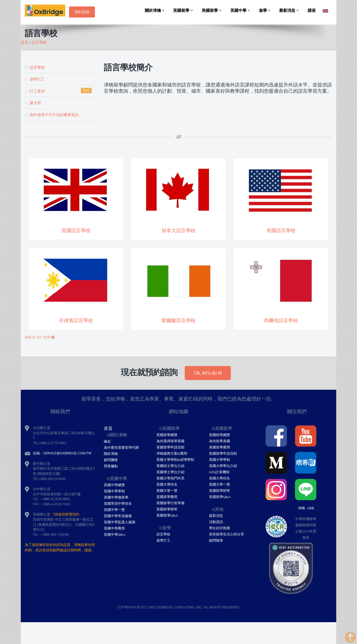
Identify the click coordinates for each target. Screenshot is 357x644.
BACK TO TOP (40, 337)
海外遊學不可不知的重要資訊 (52, 115)
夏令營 (33, 103)
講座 (312, 11)
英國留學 (184, 11)
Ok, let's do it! (208, 373)
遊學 (266, 11)
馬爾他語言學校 (281, 321)
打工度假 (58, 91)
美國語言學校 (281, 231)
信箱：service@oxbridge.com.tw (62, 453)
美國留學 (212, 11)
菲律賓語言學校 (76, 321)
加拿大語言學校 (178, 231)
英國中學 (241, 11)
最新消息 (290, 11)
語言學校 (35, 67)
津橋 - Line (306, 508)
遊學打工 (35, 79)
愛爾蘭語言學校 (178, 321)
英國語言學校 (76, 231)
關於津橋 (156, 11)
